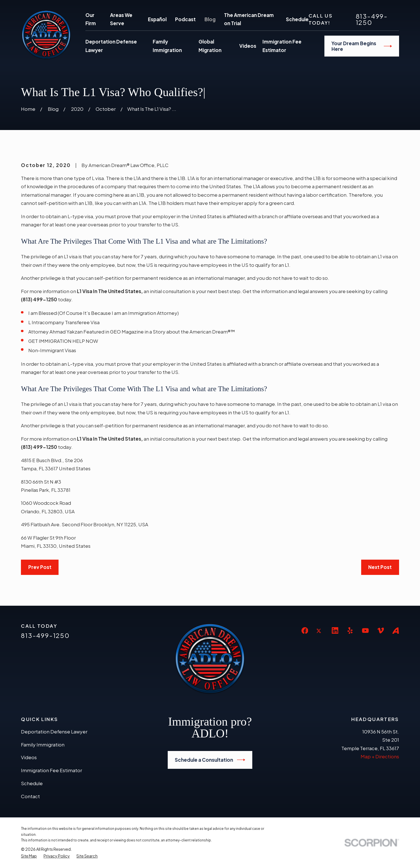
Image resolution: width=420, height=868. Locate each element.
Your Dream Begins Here (362, 46)
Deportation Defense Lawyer (54, 731)
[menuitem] (29, 856)
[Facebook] (305, 631)
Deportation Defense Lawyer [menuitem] (111, 46)
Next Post (380, 567)
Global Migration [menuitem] (210, 46)
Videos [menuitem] (248, 46)
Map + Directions (380, 756)
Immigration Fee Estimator (51, 770)
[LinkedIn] (335, 631)
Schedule (297, 19)
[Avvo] (396, 631)
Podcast (185, 19)
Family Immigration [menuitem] (167, 46)
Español (157, 19)
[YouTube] (365, 631)
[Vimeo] (381, 631)
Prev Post (40, 567)
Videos (29, 757)
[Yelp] (350, 631)
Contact (30, 796)
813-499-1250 (372, 19)
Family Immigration (43, 744)
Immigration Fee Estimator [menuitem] (282, 46)
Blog (210, 19)
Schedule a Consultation (210, 760)
